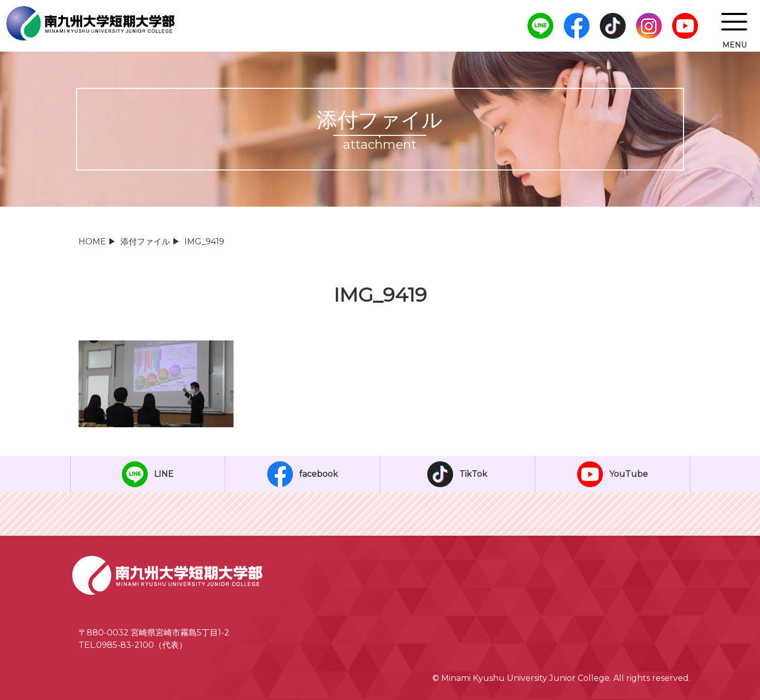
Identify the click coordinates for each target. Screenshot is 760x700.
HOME (92, 242)
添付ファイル (145, 242)
